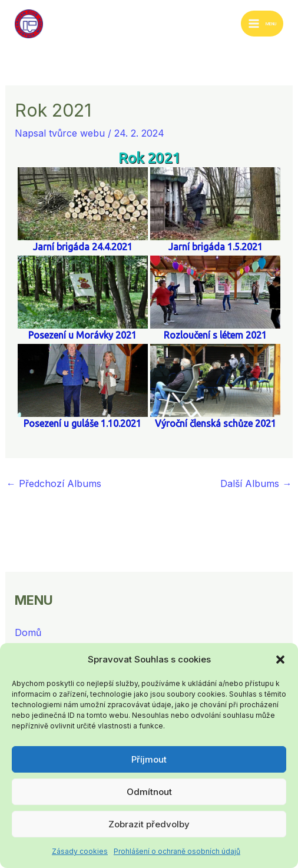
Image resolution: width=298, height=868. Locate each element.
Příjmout (149, 759)
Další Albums (256, 483)
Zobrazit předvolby (149, 824)
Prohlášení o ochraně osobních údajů (177, 851)
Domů (28, 632)
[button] (280, 660)
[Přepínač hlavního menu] (262, 24)
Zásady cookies (80, 851)
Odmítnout (149, 792)
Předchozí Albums (54, 483)
